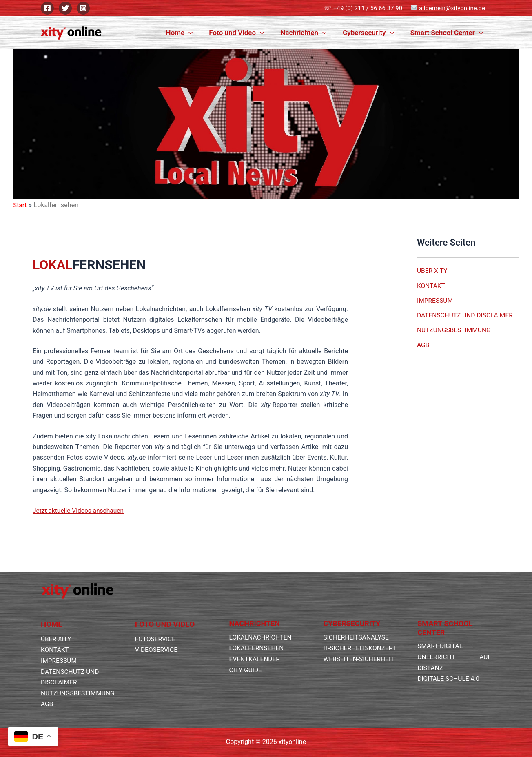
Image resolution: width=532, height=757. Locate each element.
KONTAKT (431, 285)
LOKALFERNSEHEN (257, 638)
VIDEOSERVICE (157, 639)
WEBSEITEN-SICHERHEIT (360, 659)
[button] (199, 33)
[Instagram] (83, 8)
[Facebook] (47, 8)
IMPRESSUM (436, 300)
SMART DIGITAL (441, 636)
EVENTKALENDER (255, 649)
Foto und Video (245, 33)
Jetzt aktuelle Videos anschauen (80, 510)
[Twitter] (65, 8)
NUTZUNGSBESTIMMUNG (455, 329)
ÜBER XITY (433, 271)
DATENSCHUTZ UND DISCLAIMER (466, 315)
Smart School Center (448, 33)
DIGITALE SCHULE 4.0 (449, 668)
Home (191, 33)
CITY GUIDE (246, 659)
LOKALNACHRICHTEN (262, 627)
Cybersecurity (372, 33)
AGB (423, 344)
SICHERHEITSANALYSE (357, 627)
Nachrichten (309, 33)
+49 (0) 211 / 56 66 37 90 (368, 8)
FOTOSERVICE (156, 629)
